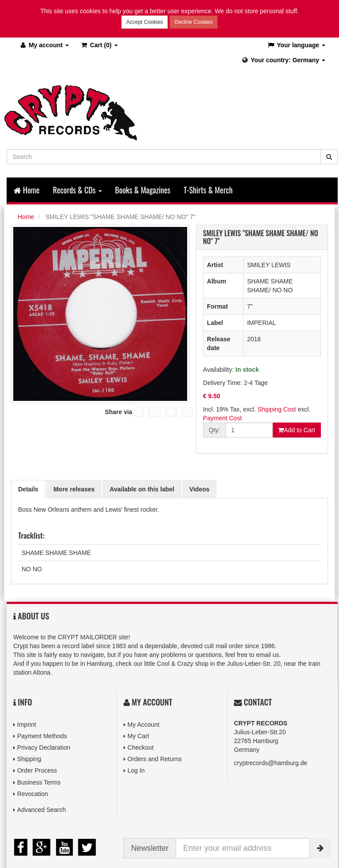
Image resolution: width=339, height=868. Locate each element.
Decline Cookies (194, 22)
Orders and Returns (155, 759)
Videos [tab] (200, 489)
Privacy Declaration (44, 747)
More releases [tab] (74, 489)
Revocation (33, 794)
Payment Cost (222, 418)
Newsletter (150, 848)
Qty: (215, 430)
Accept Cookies (145, 22)
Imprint (27, 725)
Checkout (141, 747)
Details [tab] (28, 489)
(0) (99, 45)
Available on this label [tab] (142, 489)
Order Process (37, 770)
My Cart (138, 736)
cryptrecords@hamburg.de (271, 763)
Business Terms (39, 782)
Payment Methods (42, 736)
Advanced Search (42, 810)
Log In (136, 770)
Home (27, 190)
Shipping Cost (277, 409)
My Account (143, 725)
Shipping (29, 759)
